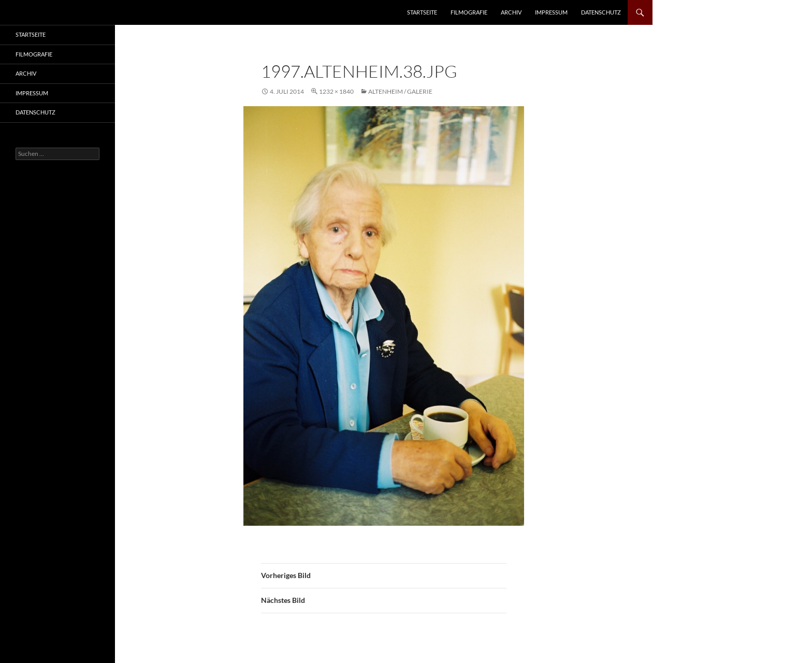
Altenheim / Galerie (400, 91)
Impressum (551, 12)
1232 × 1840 (336, 91)
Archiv (511, 12)
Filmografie (469, 12)
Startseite (422, 12)
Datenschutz (601, 12)
